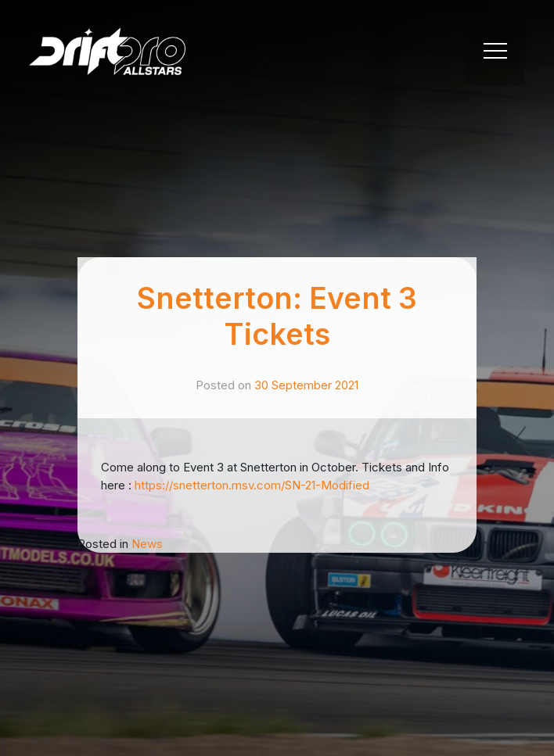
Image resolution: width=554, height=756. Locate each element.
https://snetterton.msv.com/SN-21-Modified (252, 485)
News (147, 544)
